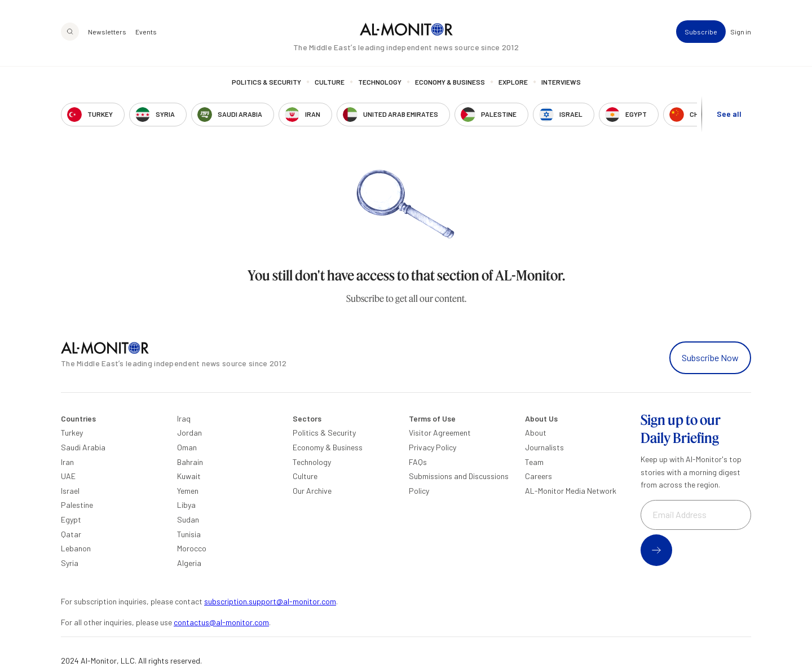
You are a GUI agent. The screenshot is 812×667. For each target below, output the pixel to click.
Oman (187, 447)
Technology (380, 82)
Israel (70, 491)
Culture (330, 82)
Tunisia (189, 534)
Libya (186, 505)
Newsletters (107, 32)
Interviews (561, 82)
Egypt (71, 519)
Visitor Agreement (440, 433)
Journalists (544, 447)
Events (146, 32)
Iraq (184, 418)
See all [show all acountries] (729, 114)
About (536, 433)
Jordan (189, 433)
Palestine (77, 505)
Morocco (192, 548)
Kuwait (189, 476)
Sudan (188, 519)
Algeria (189, 563)
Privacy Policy (433, 447)
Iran (67, 462)
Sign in (741, 32)
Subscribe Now (710, 357)
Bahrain (190, 462)
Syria (70, 563)
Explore (513, 82)
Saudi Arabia (83, 447)
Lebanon (76, 548)
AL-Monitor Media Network (571, 491)
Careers (539, 476)
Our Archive (312, 491)
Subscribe (701, 32)
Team (534, 462)
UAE (68, 476)
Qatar (71, 534)
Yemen (188, 491)
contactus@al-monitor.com (221, 622)
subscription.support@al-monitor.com (270, 601)
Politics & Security (266, 82)
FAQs (418, 462)
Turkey (72, 433)
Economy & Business (450, 82)
